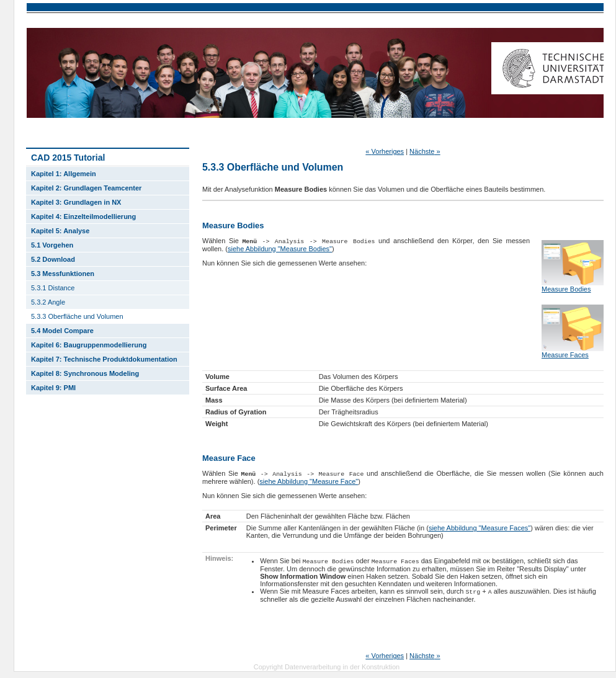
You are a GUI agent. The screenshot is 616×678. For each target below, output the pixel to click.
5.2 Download (53, 259)
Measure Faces (565, 355)
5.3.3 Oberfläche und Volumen (77, 316)
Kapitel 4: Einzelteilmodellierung (83, 216)
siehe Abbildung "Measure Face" (309, 481)
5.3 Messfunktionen (63, 274)
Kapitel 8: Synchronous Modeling (85, 373)
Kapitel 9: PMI (53, 388)
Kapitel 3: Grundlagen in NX (76, 202)
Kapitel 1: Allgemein (64, 174)
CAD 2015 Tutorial (68, 158)
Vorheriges (385, 151)
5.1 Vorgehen (52, 245)
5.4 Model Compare (62, 331)
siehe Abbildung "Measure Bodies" (280, 249)
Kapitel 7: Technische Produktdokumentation (104, 359)
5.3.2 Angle (48, 302)
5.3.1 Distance (53, 288)
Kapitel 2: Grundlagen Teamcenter (86, 188)
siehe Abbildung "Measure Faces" (480, 528)
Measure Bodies (566, 289)
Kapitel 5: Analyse (60, 231)
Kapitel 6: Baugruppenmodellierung (89, 345)
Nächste (425, 151)
